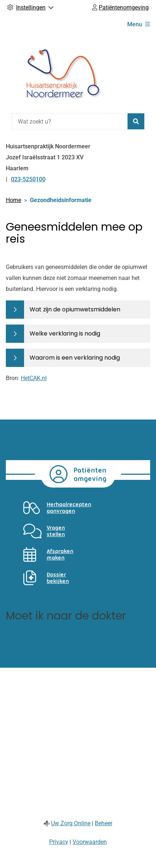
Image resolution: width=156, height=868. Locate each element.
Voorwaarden (90, 842)
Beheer (104, 823)
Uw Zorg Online (71, 823)
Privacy (59, 842)
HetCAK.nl (34, 378)
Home (13, 200)
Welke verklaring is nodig (65, 333)
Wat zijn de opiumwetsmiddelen (75, 309)
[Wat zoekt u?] (70, 121)
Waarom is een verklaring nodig (75, 358)
